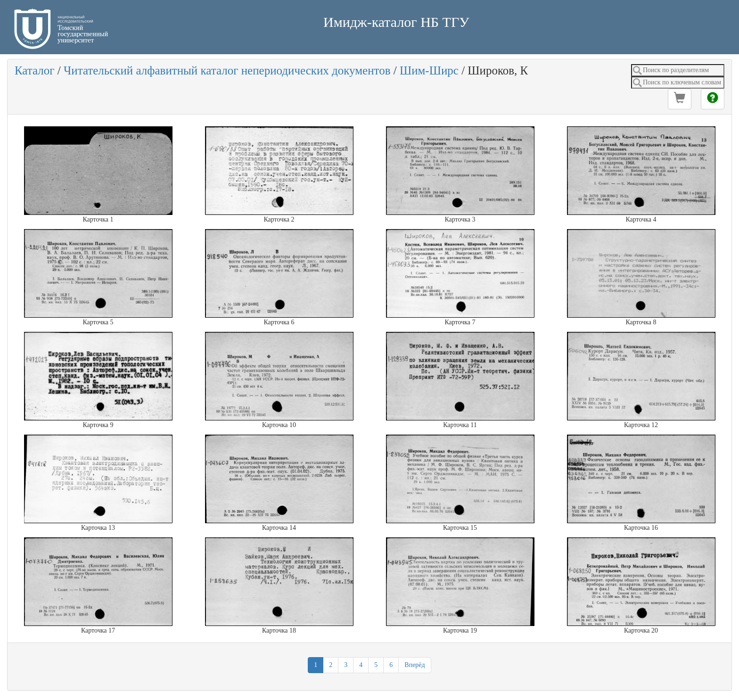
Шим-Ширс (429, 70)
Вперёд (415, 665)
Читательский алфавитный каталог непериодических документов (227, 70)
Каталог (35, 70)
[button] (680, 99)
